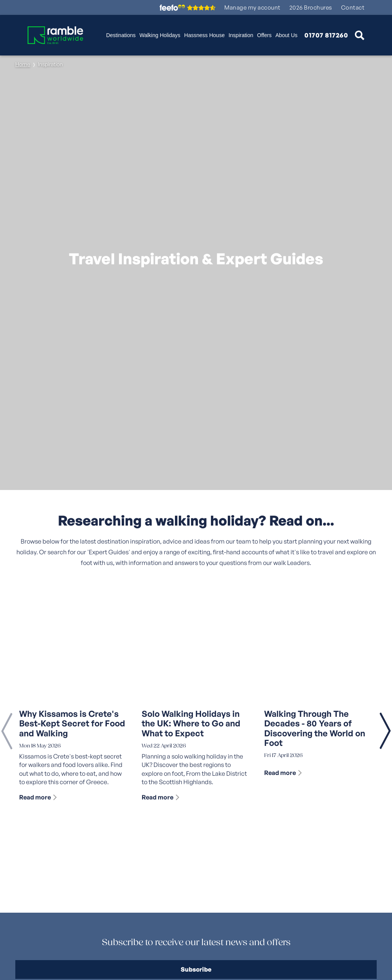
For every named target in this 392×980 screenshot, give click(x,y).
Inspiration (241, 35)
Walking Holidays (160, 35)
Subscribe (196, 969)
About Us (286, 35)
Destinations (121, 35)
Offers (265, 35)
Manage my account (252, 7)
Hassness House (204, 35)
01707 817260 (326, 35)
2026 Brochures (311, 7)
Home (23, 64)
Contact (353, 7)
